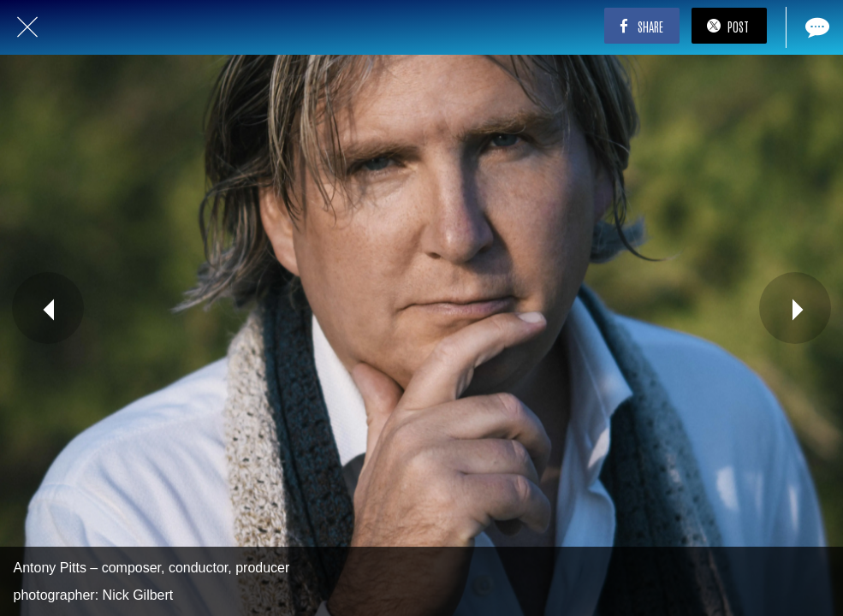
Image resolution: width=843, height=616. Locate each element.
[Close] (27, 27)
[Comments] (816, 27)
